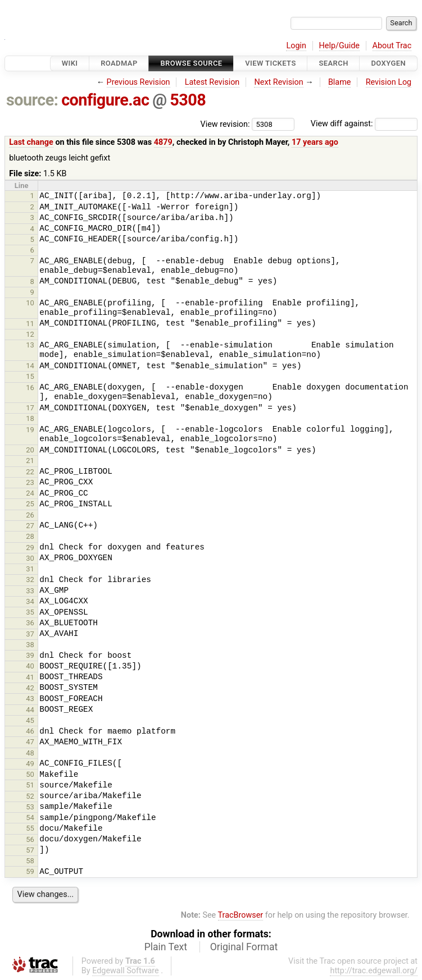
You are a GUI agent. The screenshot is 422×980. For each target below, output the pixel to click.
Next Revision (278, 82)
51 (30, 785)
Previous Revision (139, 82)
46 (30, 731)
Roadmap (119, 63)
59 (30, 871)
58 (30, 861)
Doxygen (388, 63)
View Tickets (270, 63)
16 (30, 388)
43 (30, 699)
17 (30, 408)
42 (30, 688)
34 (30, 601)
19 (30, 430)
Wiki (70, 63)
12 (30, 334)
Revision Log (389, 82)
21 (30, 461)
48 (30, 753)
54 (30, 818)
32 (30, 580)
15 (30, 376)
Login (296, 46)
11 (30, 324)
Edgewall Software (126, 971)
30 (30, 558)
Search (333, 63)
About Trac (392, 46)
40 (30, 666)
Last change (31, 142)
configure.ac (105, 100)
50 (30, 774)
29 (30, 548)
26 (30, 515)
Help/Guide (339, 46)
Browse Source (191, 63)
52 (30, 796)
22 (30, 472)
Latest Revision (212, 82)
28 (30, 536)
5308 (188, 100)
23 (30, 482)
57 (30, 850)
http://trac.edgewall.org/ (374, 971)
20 (30, 450)
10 (30, 303)
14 (30, 366)
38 (30, 645)
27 (30, 526)
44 (30, 710)
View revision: (225, 124)
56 (30, 839)
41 (30, 677)
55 (30, 828)
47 (30, 742)
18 (30, 418)
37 (30, 634)
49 (30, 764)
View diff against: (364, 124)
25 (30, 504)
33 (30, 591)
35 (30, 612)
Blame (340, 82)
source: (32, 100)
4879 (163, 142)
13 (30, 345)
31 (30, 569)
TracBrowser (241, 915)
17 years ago (315, 142)
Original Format (244, 947)
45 (30, 720)
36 (30, 623)
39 (30, 655)
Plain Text (166, 947)
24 (30, 493)
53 (30, 807)
